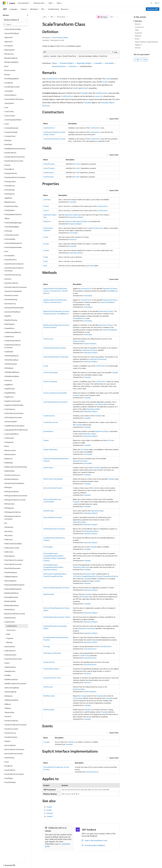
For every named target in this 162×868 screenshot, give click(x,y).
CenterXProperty (49, 164)
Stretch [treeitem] (7, 663)
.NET (52, 17)
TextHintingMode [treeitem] (10, 692)
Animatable (109, 63)
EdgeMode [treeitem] (8, 198)
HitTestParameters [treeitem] (11, 364)
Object (55, 63)
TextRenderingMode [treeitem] (11, 700)
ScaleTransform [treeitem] (12, 626)
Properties (138, 33)
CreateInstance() (49, 416)
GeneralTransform (59, 66)
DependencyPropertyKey (98, 359)
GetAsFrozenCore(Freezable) (53, 479)
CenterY (85, 88)
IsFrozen (46, 244)
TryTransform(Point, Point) (52, 678)
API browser (61, 17)
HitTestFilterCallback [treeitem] (11, 360)
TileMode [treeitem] (8, 708)
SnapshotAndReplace (107, 302)
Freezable (98, 63)
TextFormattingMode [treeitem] (12, 688)
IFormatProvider (84, 655)
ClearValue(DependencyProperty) (55, 348)
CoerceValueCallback (101, 404)
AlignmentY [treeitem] (8, 42)
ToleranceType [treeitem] (9, 712)
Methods (138, 36)
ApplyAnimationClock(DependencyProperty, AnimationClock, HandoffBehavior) (55, 291)
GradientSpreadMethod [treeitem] (13, 332)
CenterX (75, 88)
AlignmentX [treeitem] (8, 37)
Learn (45, 17)
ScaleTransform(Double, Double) (54, 139)
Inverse (46, 237)
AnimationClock (98, 228)
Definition (138, 21)
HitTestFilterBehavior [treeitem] (12, 356)
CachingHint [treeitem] (9, 91)
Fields (137, 30)
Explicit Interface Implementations (147, 42)
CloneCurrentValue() (50, 381)
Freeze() (46, 440)
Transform (73, 66)
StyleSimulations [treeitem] (10, 667)
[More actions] (118, 17)
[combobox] (15, 20)
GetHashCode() (49, 511)
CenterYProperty (49, 168)
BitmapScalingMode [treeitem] (11, 62)
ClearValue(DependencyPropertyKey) (56, 357)
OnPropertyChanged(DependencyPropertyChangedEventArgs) (94, 576)
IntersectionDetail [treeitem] (11, 421)
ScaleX (108, 79)
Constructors (139, 27)
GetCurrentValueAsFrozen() (53, 488)
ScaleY (105, 82)
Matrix (92, 266)
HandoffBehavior (112, 291)
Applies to (138, 45)
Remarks (138, 24)
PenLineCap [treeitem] (8, 531)
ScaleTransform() (49, 128)
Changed (87, 579)
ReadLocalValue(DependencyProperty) (56, 588)
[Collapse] (28, 15)
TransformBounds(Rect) (51, 669)
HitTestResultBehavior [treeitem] (12, 372)
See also (138, 48)
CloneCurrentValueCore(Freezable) (55, 393)
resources (99, 96)
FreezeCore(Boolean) (50, 449)
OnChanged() (48, 547)
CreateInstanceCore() (51, 422)
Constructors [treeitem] (11, 630)
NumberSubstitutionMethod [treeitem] (14, 483)
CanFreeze (47, 199)
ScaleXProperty (49, 172)
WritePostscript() (49, 696)
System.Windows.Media (60, 37)
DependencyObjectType (73, 215)
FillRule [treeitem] (7, 218)
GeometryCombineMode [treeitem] (13, 291)
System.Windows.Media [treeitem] (13, 29)
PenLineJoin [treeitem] (8, 535)
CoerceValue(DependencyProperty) (55, 402)
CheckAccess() (48, 339)
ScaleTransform (53, 79)
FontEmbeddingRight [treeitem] (12, 227)
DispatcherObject (67, 63)
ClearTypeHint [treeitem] (9, 103)
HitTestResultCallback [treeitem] (12, 376)
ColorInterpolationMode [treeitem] (13, 120)
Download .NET (153, 9)
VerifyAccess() (48, 687)
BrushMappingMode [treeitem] (12, 79)
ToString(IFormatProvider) (52, 653)
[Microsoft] (4, 3)
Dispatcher (47, 221)
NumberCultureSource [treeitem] (12, 475)
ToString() (47, 646)
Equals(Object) (48, 431)
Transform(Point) (49, 662)
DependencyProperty (110, 288)
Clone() (46, 366)
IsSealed (46, 250)
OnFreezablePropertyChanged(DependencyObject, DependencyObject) (53, 567)
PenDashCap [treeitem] (9, 527)
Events (137, 39)
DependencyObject (84, 63)
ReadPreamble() (49, 594)
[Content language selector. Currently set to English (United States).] (13, 864)
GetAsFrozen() (48, 467)
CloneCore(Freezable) (51, 372)
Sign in (157, 3)
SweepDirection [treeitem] (10, 671)
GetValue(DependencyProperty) (54, 529)
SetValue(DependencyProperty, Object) (57, 617)
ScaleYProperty (49, 177)
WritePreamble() (49, 710)
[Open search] (151, 3)
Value (45, 266)
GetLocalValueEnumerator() (53, 517)
